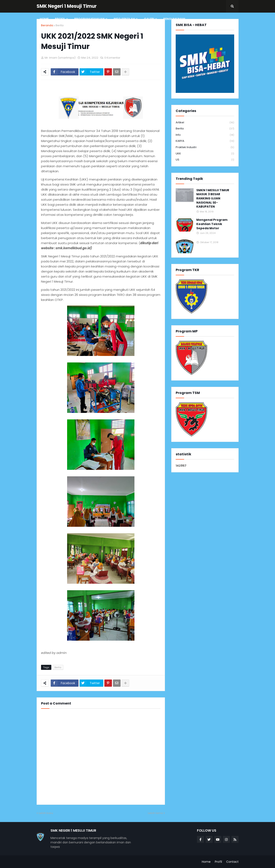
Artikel (205, 123)
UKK (205, 154)
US (205, 160)
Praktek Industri (205, 147)
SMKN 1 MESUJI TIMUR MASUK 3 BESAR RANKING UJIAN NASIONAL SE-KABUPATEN (213, 198)
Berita (60, 25)
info (205, 135)
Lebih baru (46, 813)
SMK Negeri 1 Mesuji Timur (67, 6)
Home (206, 862)
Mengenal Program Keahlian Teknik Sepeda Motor (212, 224)
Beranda (47, 25)
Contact (232, 862)
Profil (218, 862)
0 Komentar (112, 58)
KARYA (205, 141)
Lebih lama (155, 813)
